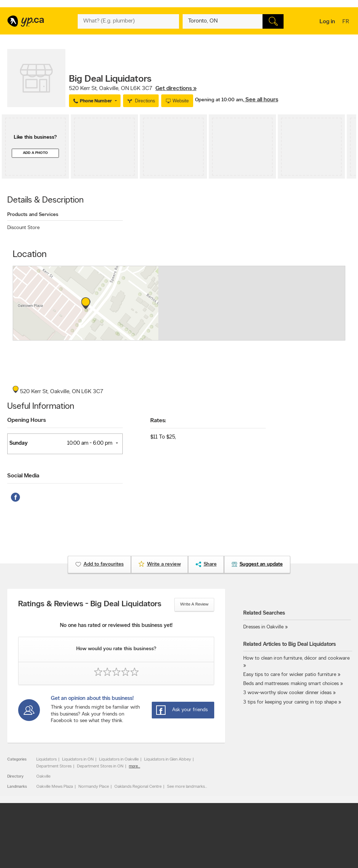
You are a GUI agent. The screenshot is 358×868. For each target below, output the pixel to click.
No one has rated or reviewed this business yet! (116, 626)
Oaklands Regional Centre (138, 787)
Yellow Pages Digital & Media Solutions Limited (225, 840)
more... (135, 767)
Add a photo (35, 153)
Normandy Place (94, 787)
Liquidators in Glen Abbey (168, 759)
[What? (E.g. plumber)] (128, 21)
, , (133, 89)
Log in (327, 22)
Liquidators (46, 759)
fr (347, 22)
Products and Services (33, 215)
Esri (226, 337)
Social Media (23, 476)
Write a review (194, 604)
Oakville (43, 777)
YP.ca (88, 840)
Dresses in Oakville (263, 627)
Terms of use (161, 821)
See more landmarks (186, 787)
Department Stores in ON (100, 766)
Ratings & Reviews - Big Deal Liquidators (90, 604)
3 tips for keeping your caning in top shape (290, 702)
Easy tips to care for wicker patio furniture (290, 675)
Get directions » (176, 89)
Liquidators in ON (78, 759)
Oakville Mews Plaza (55, 787)
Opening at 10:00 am (219, 100)
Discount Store (23, 228)
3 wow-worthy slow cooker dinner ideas (287, 693)
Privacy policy (196, 821)
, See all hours (261, 100)
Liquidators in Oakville (119, 759)
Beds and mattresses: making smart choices (291, 684)
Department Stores (54, 766)
